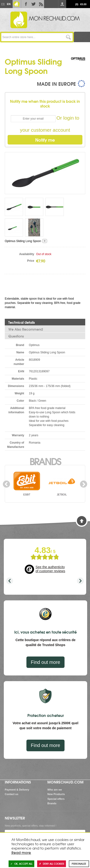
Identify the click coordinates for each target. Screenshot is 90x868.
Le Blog (16, 4)
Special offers (56, 799)
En (9, 4)
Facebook (25, 4)
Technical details (22, 322)
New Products (56, 794)
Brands (45, 461)
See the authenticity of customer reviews (50, 569)
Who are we (55, 790)
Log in (62, 4)
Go (68, 37)
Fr (3, 4)
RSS (40, 4)
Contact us (12, 794)
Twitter (33, 4)
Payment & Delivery (17, 790)
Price (31, 261)
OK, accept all (21, 864)
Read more (21, 852)
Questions (16, 336)
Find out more (45, 662)
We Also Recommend (26, 329)
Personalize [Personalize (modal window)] (79, 864)
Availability (27, 254)
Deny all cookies (52, 864)
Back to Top (82, 521)
